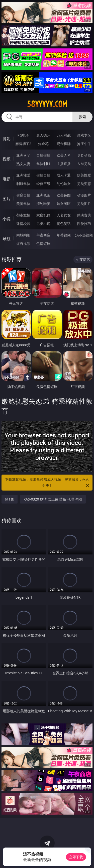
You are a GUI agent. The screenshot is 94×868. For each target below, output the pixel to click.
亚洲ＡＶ (23, 155)
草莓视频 (64, 235)
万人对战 (64, 135)
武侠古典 (84, 215)
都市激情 (23, 215)
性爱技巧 (84, 224)
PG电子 (23, 135)
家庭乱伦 (43, 215)
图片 (7, 199)
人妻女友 (64, 215)
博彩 (7, 139)
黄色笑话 (64, 224)
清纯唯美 (43, 204)
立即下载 (76, 857)
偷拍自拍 (43, 175)
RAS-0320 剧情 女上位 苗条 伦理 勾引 (53, 499)
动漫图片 (84, 195)
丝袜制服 (43, 164)
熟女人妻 (23, 164)
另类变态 (84, 184)
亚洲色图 (43, 195)
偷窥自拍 (23, 195)
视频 (7, 159)
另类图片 (84, 204)
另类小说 (43, 224)
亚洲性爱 (23, 175)
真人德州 (43, 135)
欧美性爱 (84, 175)
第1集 (10, 499)
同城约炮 (23, 235)
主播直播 (64, 164)
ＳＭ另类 (84, 164)
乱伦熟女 (64, 184)
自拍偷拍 (43, 155)
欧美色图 (64, 195)
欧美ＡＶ (64, 155)
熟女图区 (64, 204)
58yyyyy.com (47, 104)
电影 (7, 179)
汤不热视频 (84, 235)
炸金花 (43, 144)
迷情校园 (23, 224)
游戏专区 (84, 135)
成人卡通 (64, 175)
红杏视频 (23, 244)
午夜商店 (43, 235)
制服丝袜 (23, 184)
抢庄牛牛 (84, 144)
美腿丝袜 (23, 204)
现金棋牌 (64, 144)
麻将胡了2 (23, 144)
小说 (7, 219)
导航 (7, 239)
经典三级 (43, 184)
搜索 (82, 117)
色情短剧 (43, 244)
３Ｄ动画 (84, 155)
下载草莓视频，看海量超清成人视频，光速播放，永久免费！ (48, 483)
